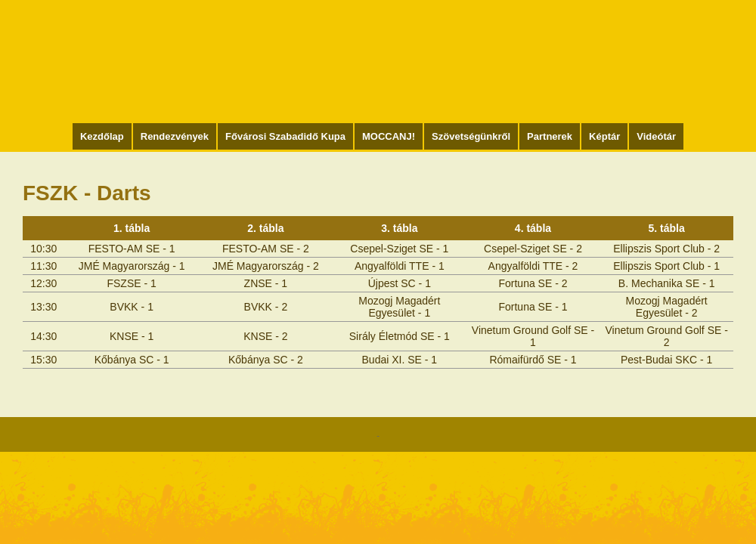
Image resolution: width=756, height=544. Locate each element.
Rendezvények (175, 136)
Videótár (656, 136)
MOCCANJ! (389, 136)
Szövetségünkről (471, 136)
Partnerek (550, 136)
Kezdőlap (102, 136)
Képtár (604, 136)
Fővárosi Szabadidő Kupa (285, 136)
